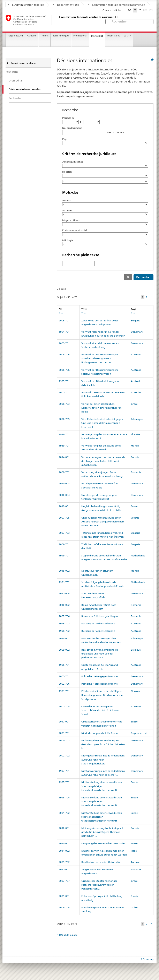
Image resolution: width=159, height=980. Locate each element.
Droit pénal (16, 80)
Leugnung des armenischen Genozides (103, 843)
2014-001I (65, 457)
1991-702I (65, 582)
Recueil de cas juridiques (23, 63)
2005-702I (65, 862)
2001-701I (65, 733)
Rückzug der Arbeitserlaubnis (98, 623)
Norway (135, 691)
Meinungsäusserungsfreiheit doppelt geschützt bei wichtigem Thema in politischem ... (102, 832)
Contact (107, 10)
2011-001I (65, 869)
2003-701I (65, 343)
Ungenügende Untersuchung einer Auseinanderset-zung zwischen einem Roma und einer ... (103, 522)
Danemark (137, 332)
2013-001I (65, 638)
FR (135, 10)
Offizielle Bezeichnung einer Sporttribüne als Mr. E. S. (100, 710)
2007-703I (65, 533)
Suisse (134, 506)
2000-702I (65, 740)
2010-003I (65, 483)
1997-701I (65, 771)
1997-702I (65, 782)
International (80, 36)
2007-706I (65, 616)
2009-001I (65, 896)
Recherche (12, 72)
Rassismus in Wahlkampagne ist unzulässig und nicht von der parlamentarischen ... (100, 654)
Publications (113, 36)
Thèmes (44, 36)
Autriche (136, 392)
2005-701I (65, 320)
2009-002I (65, 650)
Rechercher (143, 277)
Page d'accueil (15, 36)
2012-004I (65, 593)
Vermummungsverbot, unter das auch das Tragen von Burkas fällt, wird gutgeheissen (103, 461)
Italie (134, 851)
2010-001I (65, 828)
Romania (136, 472)
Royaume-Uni (139, 733)
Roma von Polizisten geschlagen (100, 616)
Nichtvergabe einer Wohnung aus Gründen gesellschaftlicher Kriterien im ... (103, 744)
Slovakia (136, 434)
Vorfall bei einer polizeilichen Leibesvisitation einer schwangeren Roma (101, 408)
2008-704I (65, 907)
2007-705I (65, 518)
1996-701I (65, 665)
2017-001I (65, 722)
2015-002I (65, 571)
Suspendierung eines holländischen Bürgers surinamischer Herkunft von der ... (104, 559)
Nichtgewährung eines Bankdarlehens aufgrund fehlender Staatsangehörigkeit (103, 759)
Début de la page (68, 935)
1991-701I (65, 691)
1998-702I (65, 631)
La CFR (127, 36)
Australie (136, 354)
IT (140, 10)
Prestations (97, 36)
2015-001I (65, 843)
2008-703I (65, 404)
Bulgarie (136, 320)
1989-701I (65, 446)
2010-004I (65, 495)
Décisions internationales (25, 89)
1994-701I (65, 332)
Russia (134, 896)
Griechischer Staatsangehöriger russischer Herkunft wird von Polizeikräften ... (99, 885)
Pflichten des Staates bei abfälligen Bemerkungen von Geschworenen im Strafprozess (102, 695)
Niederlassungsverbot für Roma (100, 733)
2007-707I (65, 881)
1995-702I (65, 623)
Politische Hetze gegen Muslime (100, 676)
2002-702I (65, 756)
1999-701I (65, 556)
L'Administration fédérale (26, 5)
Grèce (134, 404)
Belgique (136, 650)
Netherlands (138, 556)
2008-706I (65, 354)
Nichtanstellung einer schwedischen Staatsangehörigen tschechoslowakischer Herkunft (102, 786)
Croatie (135, 518)
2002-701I (65, 676)
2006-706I (65, 370)
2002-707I (65, 392)
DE (130, 10)
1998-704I (65, 797)
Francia (135, 446)
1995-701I (65, 381)
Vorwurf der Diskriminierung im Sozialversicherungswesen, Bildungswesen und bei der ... (100, 358)
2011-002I (65, 851)
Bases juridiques (61, 36)
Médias (117, 10)
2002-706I (65, 684)
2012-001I (65, 506)
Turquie (135, 862)
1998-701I (65, 434)
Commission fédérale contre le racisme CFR (116, 5)
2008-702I (65, 472)
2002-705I (65, 706)
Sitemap (148, 959)
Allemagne (137, 419)
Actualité (32, 36)
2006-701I (65, 544)
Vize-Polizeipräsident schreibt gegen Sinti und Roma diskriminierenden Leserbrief (102, 423)
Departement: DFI (66, 5)
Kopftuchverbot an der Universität (101, 862)
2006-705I (65, 419)
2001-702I (65, 813)
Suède (134, 782)
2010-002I (65, 605)
